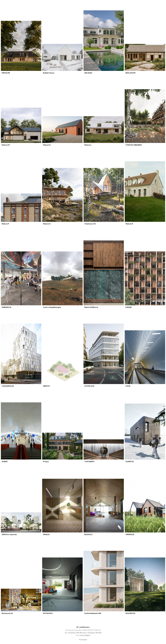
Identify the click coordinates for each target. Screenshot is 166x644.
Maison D (47, 145)
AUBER (5, 461)
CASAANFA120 (8, 386)
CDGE (128, 386)
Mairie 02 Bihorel (91, 307)
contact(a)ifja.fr (85, 635)
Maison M (6, 145)
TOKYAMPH (89, 461)
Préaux (46, 461)
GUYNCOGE (89, 386)
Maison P (5, 224)
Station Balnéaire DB (93, 613)
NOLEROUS (130, 613)
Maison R (129, 224)
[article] (21, 48)
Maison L (88, 145)
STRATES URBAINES (134, 145)
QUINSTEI (130, 461)
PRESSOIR (6, 73)
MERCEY (47, 386)
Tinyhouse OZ (90, 224)
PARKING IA (6, 307)
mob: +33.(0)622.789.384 (92, 633)
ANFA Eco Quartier (9, 534)
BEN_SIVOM (130, 73)
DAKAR (129, 307)
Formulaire (83, 640)
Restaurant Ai (7, 613)
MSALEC (47, 534)
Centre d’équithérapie (52, 307)
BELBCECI (88, 534)
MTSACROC (48, 613)
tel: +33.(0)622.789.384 (73, 633)
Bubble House (49, 73)
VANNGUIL (130, 534)
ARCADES (88, 73)
